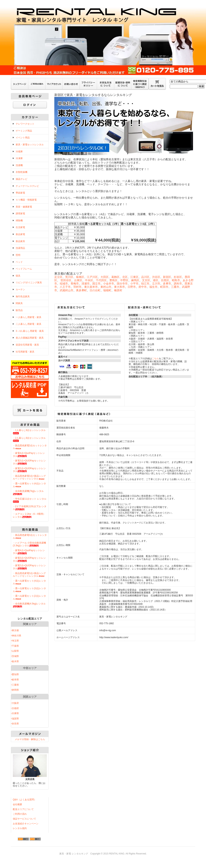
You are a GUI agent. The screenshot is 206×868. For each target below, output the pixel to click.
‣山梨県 (15, 651)
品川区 (145, 277)
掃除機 (19, 221)
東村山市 (106, 287)
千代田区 (101, 280)
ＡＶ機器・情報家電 (26, 200)
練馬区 (135, 280)
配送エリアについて (23, 809)
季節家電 (20, 193)
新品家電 (20, 234)
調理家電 (20, 214)
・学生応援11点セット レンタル (30, 500)
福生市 (153, 287)
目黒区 (165, 280)
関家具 (19, 303)
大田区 (105, 277)
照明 (18, 255)
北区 (125, 277)
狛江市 (145, 284)
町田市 (164, 287)
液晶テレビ (22, 179)
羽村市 (77, 287)
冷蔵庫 (19, 152)
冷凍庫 (19, 158)
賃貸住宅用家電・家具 (27, 345)
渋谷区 (156, 277)
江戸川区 (92, 277)
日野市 (132, 287)
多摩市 (167, 284)
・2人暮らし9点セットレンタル (29, 439)
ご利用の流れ (20, 814)
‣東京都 (15, 630)
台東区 (78, 280)
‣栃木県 (15, 661)
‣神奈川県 (16, 636)
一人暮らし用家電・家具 (29, 317)
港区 (156, 280)
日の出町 (95, 290)
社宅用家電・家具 (25, 352)
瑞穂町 (107, 290)
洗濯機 (19, 165)
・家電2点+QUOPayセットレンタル (29, 470)
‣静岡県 (15, 690)
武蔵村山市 (67, 290)
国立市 (96, 284)
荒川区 (69, 277)
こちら (155, 359)
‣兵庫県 (15, 713)
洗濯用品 (20, 248)
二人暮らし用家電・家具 (29, 324)
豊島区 (113, 280)
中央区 (89, 280)
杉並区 (178, 277)
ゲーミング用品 (24, 131)
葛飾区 (115, 277)
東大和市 (119, 287)
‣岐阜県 (15, 680)
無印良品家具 (23, 297)
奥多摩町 (81, 290)
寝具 (18, 276)
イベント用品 (23, 138)
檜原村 (118, 290)
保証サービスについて (24, 819)
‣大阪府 (15, 703)
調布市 (178, 284)
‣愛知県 (15, 674)
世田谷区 (66, 280)
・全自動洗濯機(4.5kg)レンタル (29, 605)
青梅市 (75, 284)
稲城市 (64, 284)
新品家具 (20, 241)
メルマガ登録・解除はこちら (30, 739)
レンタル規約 (20, 828)
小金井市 (109, 284)
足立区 (58, 277)
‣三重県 (15, 685)
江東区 (134, 277)
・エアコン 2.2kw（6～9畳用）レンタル (29, 515)
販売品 (19, 310)
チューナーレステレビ (27, 186)
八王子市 (65, 287)
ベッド (19, 262)
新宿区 (167, 277)
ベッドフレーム (24, 269)
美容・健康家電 (24, 207)
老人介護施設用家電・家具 (30, 338)
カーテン (20, 290)
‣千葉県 (15, 646)
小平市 (134, 284)
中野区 (124, 280)
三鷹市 (175, 287)
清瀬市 (86, 284)
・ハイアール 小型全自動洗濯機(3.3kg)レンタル (29, 544)
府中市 (143, 287)
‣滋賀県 (15, 719)
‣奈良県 (15, 724)
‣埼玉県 (15, 641)
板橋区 (80, 277)
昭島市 (176, 280)
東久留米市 (91, 287)
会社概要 (17, 804)
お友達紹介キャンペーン (26, 824)
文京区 (146, 280)
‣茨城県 (15, 656)
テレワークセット (25, 124)
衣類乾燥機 (22, 172)
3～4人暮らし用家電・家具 (30, 331)
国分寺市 (122, 284)
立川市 (156, 284)
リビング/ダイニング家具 (29, 283)
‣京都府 (15, 708)
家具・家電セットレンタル (30, 145)
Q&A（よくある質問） (25, 800)
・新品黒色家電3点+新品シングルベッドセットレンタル (29, 477)
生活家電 (20, 227)
